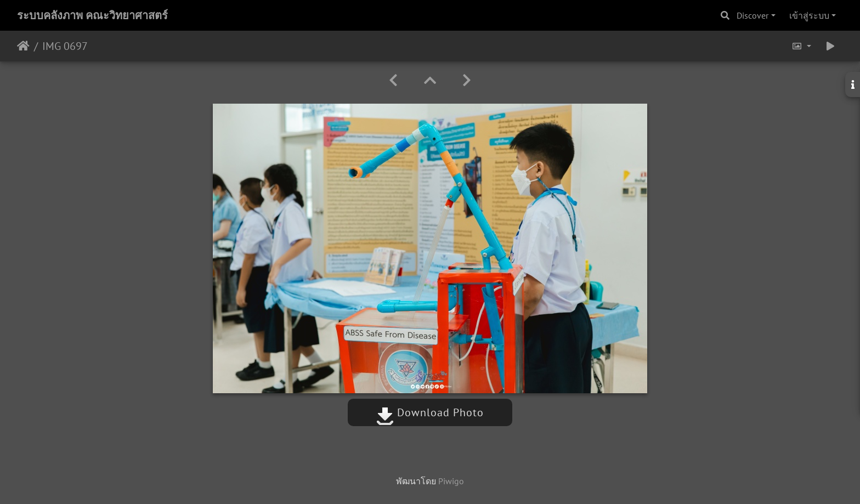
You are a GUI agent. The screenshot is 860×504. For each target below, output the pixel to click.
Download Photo (430, 412)
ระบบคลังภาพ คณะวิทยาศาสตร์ (92, 15)
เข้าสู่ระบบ (809, 15)
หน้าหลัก (23, 46)
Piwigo (451, 481)
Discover (752, 15)
